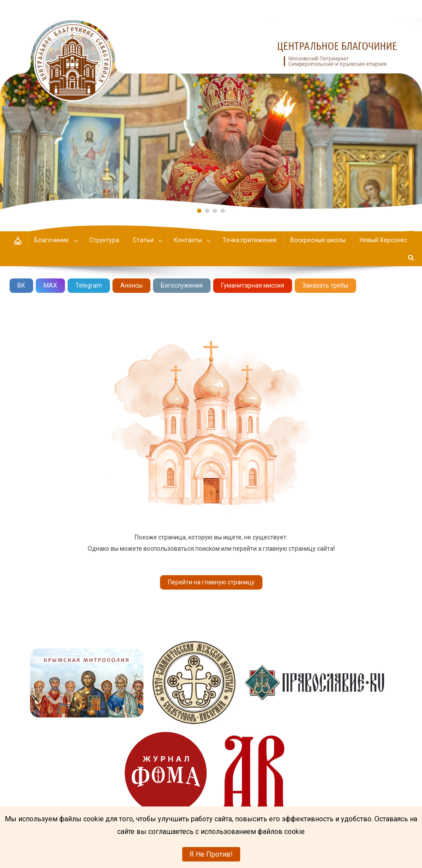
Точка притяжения (249, 240)
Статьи (143, 240)
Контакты (188, 240)
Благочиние (52, 240)
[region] (211, 105)
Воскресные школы (318, 240)
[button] (211, 105)
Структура (104, 240)
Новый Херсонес (383, 240)
